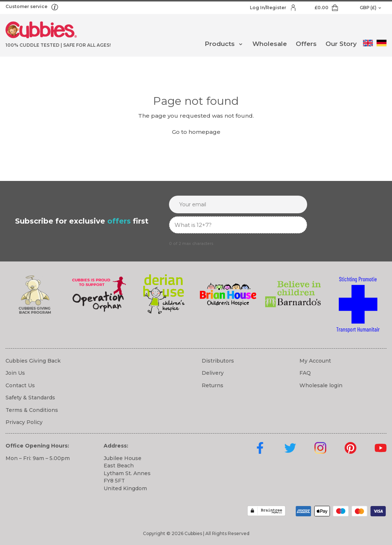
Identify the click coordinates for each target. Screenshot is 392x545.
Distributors (218, 361)
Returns (213, 385)
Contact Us (20, 385)
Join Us (15, 373)
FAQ (305, 373)
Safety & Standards (30, 398)
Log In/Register (269, 8)
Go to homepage (196, 132)
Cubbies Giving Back (33, 361)
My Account (315, 361)
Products (220, 44)
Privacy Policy (24, 422)
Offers (306, 44)
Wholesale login (321, 385)
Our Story (341, 44)
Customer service (27, 6)
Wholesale (270, 44)
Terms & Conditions (32, 410)
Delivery (213, 373)
